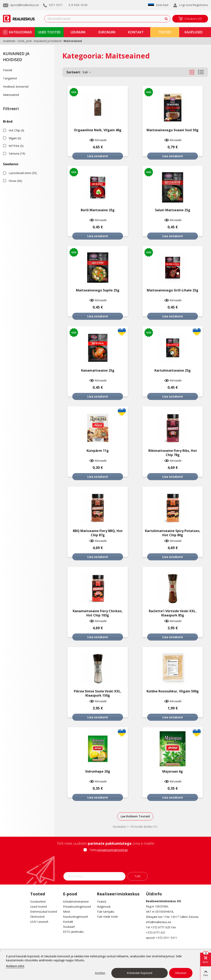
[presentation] (105, 863)
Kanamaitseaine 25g (98, 371)
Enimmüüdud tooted (44, 912)
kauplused (194, 32)
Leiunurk (78, 32)
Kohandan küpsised (140, 973)
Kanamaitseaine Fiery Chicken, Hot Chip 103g (98, 613)
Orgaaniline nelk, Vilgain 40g (98, 130)
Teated (101, 902)
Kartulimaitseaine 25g (173, 371)
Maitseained (11, 95)
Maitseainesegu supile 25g (98, 290)
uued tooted (49, 32)
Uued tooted (38, 907)
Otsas (15, 181)
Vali (79, 72)
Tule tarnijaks (106, 912)
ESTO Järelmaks (73, 932)
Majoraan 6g (173, 771)
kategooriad (21, 32)
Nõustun (181, 973)
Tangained (10, 78)
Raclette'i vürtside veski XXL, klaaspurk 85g (173, 613)
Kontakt (68, 922)
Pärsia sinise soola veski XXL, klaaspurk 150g (98, 693)
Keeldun (100, 973)
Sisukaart (69, 927)
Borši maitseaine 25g (98, 210)
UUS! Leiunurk (39, 922)
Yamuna (17, 153)
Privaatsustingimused (77, 907)
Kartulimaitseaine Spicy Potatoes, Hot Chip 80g (173, 533)
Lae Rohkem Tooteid (135, 816)
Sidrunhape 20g (98, 771)
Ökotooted (37, 917)
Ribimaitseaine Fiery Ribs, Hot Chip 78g (173, 453)
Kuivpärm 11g (98, 451)
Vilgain (15, 138)
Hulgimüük (104, 907)
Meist (67, 912)
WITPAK (16, 146)
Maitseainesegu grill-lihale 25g (173, 290)
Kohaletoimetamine (76, 902)
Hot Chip (16, 130)
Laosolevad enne (23, 173)
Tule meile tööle (107, 917)
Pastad (8, 70)
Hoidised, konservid (16, 87)
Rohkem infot (15, 966)
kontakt (136, 32)
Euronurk (107, 32)
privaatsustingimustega (113, 850)
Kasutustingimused (75, 917)
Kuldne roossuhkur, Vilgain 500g (173, 691)
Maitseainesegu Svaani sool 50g (173, 130)
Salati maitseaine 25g (173, 210)
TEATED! (165, 32)
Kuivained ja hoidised (16, 57)
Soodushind (38, 902)
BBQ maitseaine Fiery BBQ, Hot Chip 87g (98, 533)
